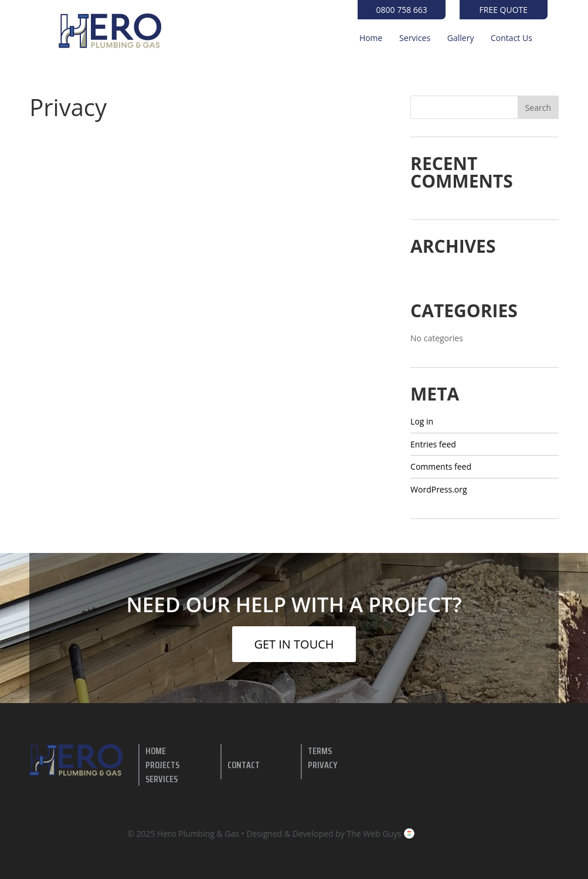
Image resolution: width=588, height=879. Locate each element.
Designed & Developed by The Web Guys (331, 834)
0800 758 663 (402, 10)
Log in (422, 421)
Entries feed (433, 444)
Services (415, 39)
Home (371, 39)
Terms (320, 751)
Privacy (322, 765)
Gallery (461, 39)
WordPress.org (439, 489)
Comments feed (441, 466)
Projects (162, 765)
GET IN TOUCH (294, 644)
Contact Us (511, 39)
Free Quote (504, 10)
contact (244, 765)
